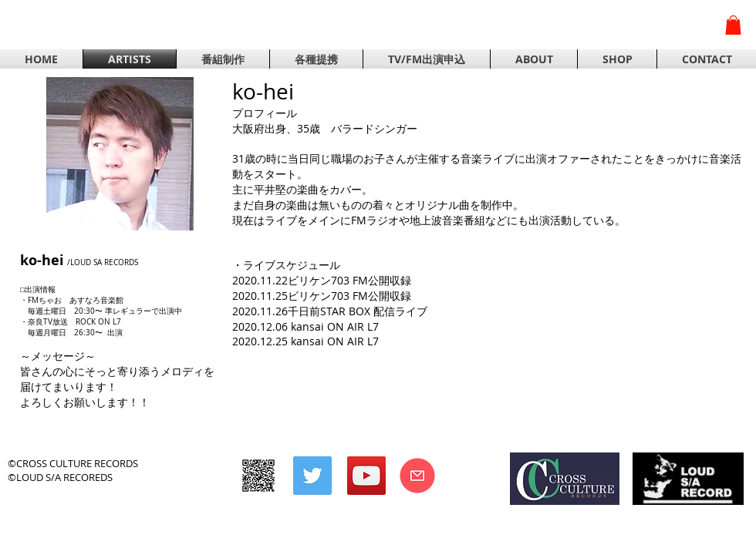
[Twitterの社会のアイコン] (312, 476)
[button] (733, 25)
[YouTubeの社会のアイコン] (366, 476)
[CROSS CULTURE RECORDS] (258, 476)
